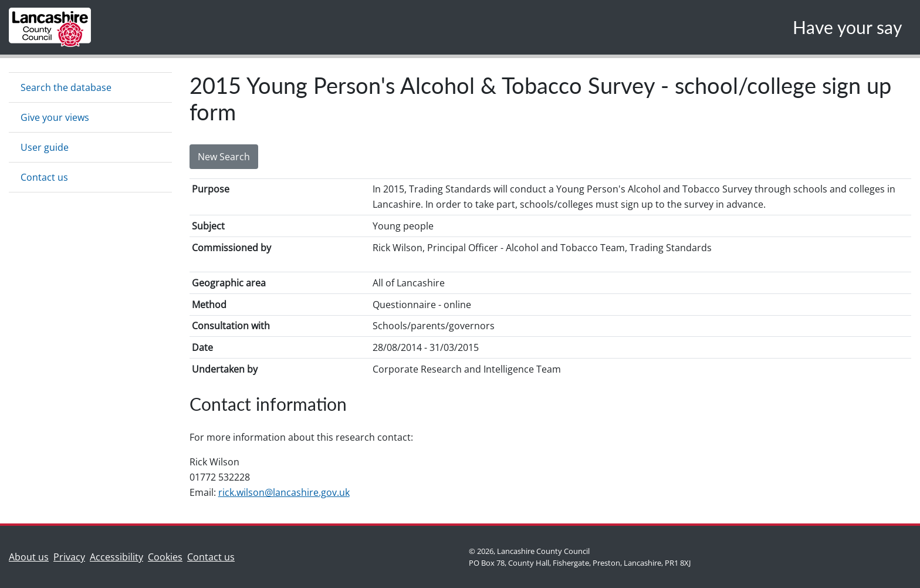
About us (31, 556)
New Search (224, 157)
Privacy (69, 557)
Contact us (44, 177)
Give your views (55, 117)
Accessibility (116, 557)
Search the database (66, 87)
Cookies (165, 557)
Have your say (847, 27)
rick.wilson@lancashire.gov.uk (284, 492)
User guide (45, 147)
